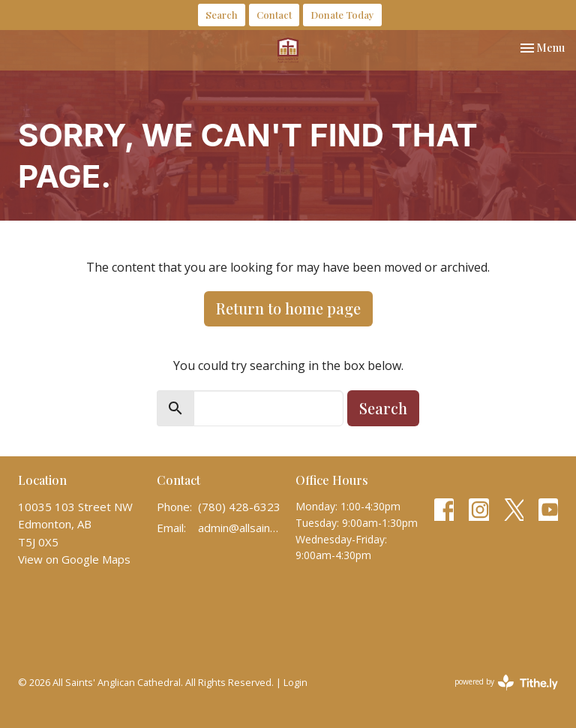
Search (222, 15)
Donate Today (342, 15)
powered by (506, 683)
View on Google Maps (74, 559)
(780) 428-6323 (239, 507)
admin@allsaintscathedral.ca (239, 528)
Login (295, 682)
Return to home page (288, 308)
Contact (274, 15)
